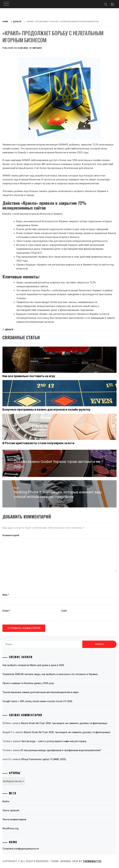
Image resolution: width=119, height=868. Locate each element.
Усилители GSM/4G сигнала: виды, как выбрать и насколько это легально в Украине (50, 674)
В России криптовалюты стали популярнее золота (38, 443)
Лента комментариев (14, 819)
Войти (6, 801)
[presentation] (27, 583)
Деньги (9, 330)
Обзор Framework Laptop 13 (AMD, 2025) (43, 759)
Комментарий (11, 535)
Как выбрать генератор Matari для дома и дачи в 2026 (33, 665)
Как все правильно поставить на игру (29, 376)
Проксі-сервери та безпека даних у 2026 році (28, 683)
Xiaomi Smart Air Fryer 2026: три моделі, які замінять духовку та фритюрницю (64, 723)
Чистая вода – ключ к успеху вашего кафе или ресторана (54, 741)
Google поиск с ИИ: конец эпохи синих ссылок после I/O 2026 (37, 701)
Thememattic (92, 861)
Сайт (64, 611)
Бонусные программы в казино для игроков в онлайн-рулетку (46, 409)
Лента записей (11, 810)
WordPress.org (10, 828)
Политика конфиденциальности (21, 849)
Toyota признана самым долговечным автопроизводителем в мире (41, 692)
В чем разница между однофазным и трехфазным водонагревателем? (61, 750)
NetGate (37, 48)
